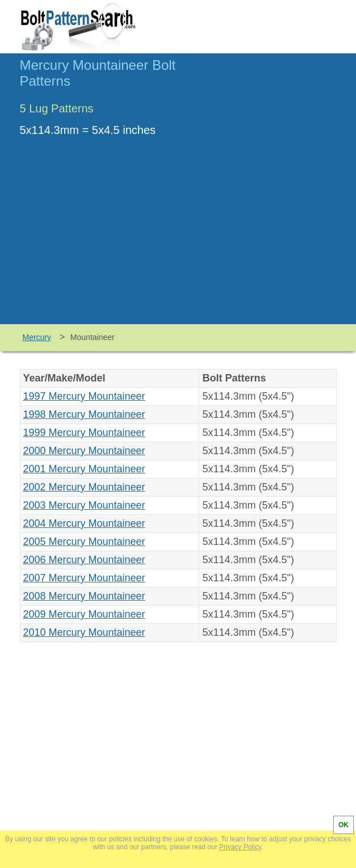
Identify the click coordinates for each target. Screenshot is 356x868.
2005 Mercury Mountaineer (84, 542)
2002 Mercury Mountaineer (84, 487)
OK (344, 825)
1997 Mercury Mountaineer (84, 396)
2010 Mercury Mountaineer (84, 632)
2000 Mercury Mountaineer (84, 451)
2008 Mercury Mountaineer (84, 596)
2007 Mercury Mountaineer (84, 578)
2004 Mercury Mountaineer (84, 523)
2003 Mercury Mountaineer (84, 505)
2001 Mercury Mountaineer (84, 469)
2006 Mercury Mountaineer (84, 560)
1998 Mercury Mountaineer (84, 414)
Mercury (37, 337)
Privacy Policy (240, 847)
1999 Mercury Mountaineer (84, 433)
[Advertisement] (178, 239)
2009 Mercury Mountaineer (84, 614)
